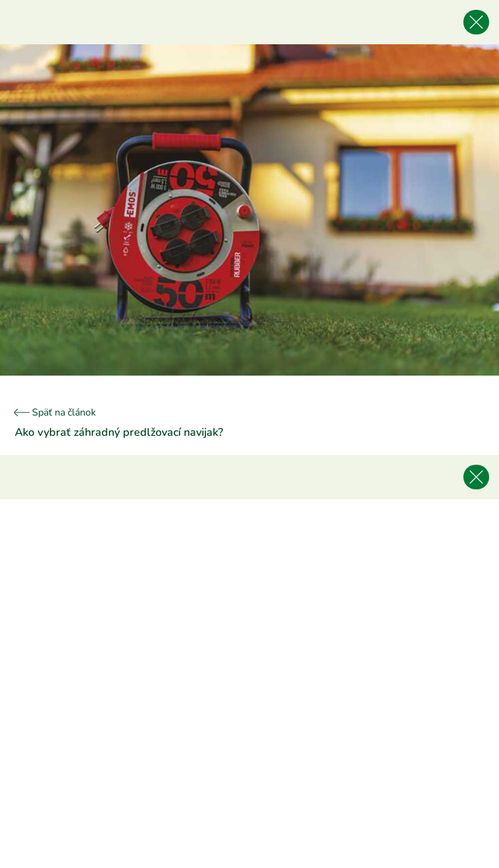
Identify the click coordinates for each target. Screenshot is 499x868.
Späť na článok (55, 412)
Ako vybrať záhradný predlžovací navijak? (119, 432)
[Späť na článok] (476, 22)
